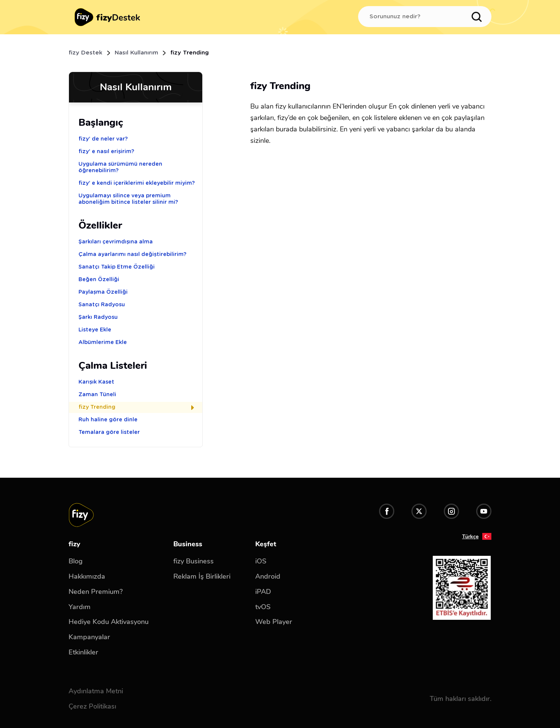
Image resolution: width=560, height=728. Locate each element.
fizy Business (194, 561)
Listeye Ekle (95, 330)
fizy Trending (138, 407)
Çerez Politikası (92, 706)
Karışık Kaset (96, 382)
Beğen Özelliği (99, 280)
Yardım (80, 607)
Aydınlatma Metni (96, 691)
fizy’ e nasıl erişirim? (106, 152)
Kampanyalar (89, 637)
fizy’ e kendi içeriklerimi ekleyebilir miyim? (137, 183)
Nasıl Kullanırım (136, 53)
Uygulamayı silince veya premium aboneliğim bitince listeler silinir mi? (128, 199)
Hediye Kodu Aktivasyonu (109, 622)
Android (268, 576)
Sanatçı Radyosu (102, 305)
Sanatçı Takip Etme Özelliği (117, 267)
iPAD (263, 592)
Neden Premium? (96, 592)
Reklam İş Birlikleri (202, 576)
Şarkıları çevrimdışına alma (116, 242)
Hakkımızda (87, 576)
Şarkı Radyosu (98, 317)
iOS (261, 561)
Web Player (274, 622)
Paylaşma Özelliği (103, 292)
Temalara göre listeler (109, 432)
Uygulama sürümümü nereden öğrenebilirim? (120, 167)
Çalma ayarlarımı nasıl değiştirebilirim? (132, 254)
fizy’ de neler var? (103, 139)
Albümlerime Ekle (103, 342)
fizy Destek (86, 53)
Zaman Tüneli (97, 395)
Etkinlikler (83, 652)
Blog (76, 561)
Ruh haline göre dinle (108, 420)
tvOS (263, 607)
